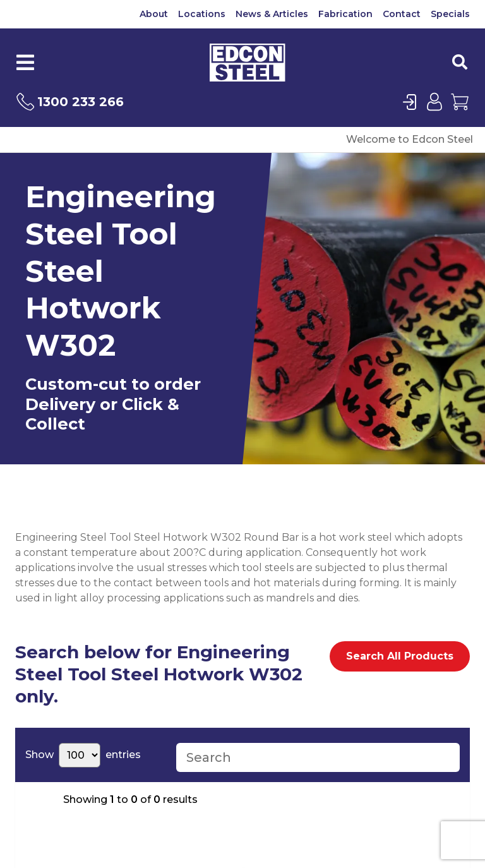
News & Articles (272, 14)
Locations (202, 14)
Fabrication (345, 14)
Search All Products (400, 656)
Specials (450, 14)
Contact (402, 14)
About (154, 14)
